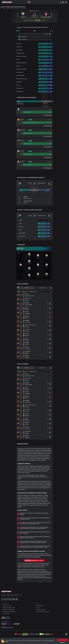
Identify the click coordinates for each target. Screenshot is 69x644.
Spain (4, 8)
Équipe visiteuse (33, 292)
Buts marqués (22, 233)
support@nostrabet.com (7, 627)
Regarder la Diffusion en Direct (35, 560)
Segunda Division (10, 8)
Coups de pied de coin (21, 63)
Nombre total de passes (22, 79)
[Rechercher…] (60, 2)
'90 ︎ (19, 39)
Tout (19, 292)
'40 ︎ (50, 34)
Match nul (21, 227)
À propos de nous (7, 606)
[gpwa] (25, 634)
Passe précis (19, 82)
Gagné (21, 223)
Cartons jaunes (20, 72)
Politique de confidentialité (9, 612)
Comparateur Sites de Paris (43, 612)
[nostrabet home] (6, 591)
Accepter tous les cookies (62, 640)
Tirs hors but (19, 47)
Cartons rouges (20, 91)
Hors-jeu (18, 66)
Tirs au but (19, 44)
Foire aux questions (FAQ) (9, 608)
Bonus (38, 608)
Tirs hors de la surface (21, 56)
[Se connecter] (63, 2)
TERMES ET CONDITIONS (8, 610)
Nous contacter (6, 614)
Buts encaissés (22, 236)
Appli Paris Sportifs (41, 610)
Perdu (20, 230)
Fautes (18, 60)
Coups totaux (19, 50)
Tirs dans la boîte (20, 53)
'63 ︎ (19, 37)
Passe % (18, 85)
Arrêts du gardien (20, 75)
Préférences (62, 642)
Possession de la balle (21, 69)
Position (21, 220)
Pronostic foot (40, 606)
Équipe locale (25, 292)
